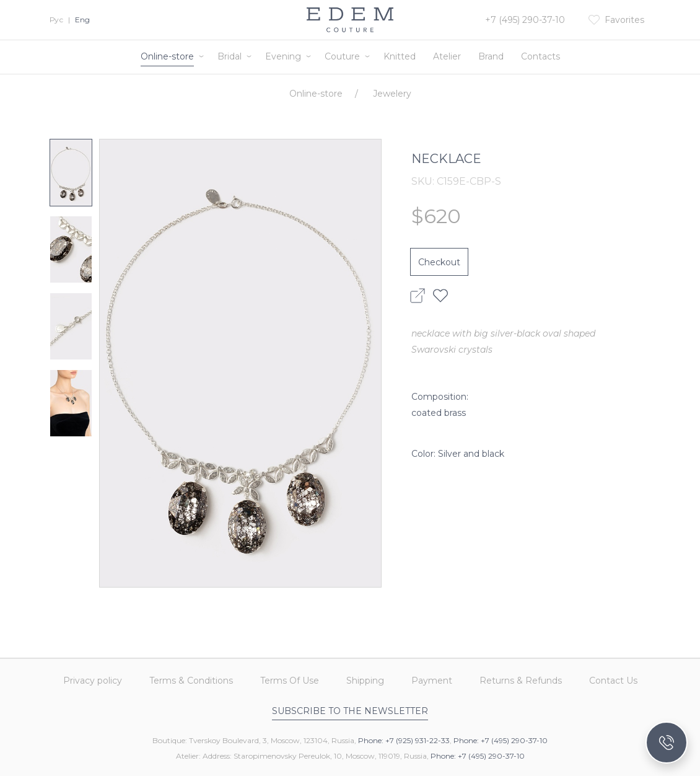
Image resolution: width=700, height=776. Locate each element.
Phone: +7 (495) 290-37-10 (501, 740)
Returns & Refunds (521, 681)
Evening (283, 56)
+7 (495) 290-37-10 (525, 20)
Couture (342, 56)
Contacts (540, 56)
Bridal (230, 56)
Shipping (365, 681)
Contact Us (613, 681)
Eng (82, 20)
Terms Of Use (290, 681)
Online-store (167, 56)
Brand (491, 56)
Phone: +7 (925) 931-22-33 (404, 740)
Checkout (439, 262)
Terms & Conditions (191, 681)
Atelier (447, 56)
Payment (432, 681)
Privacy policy (93, 681)
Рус (56, 20)
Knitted (400, 56)
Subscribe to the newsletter (350, 711)
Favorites (624, 20)
